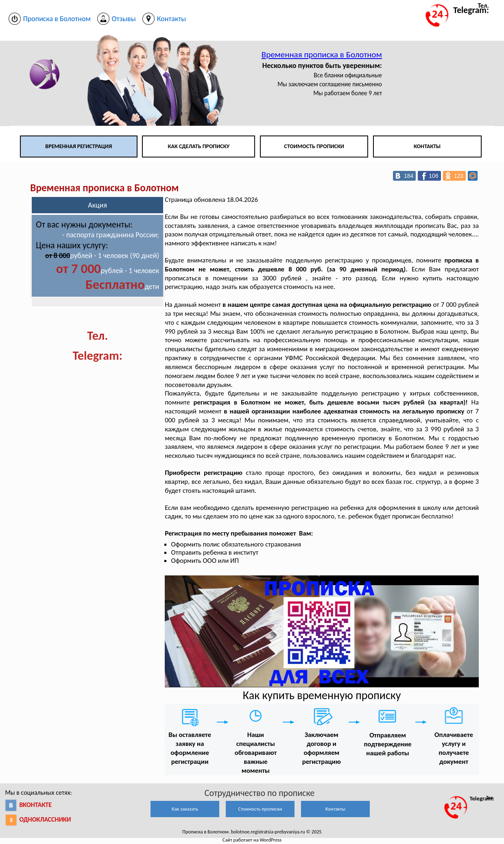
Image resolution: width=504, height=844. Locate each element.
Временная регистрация (79, 146)
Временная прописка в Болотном (322, 55)
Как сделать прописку (199, 146)
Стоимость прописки (314, 146)
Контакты (427, 146)
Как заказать (185, 809)
